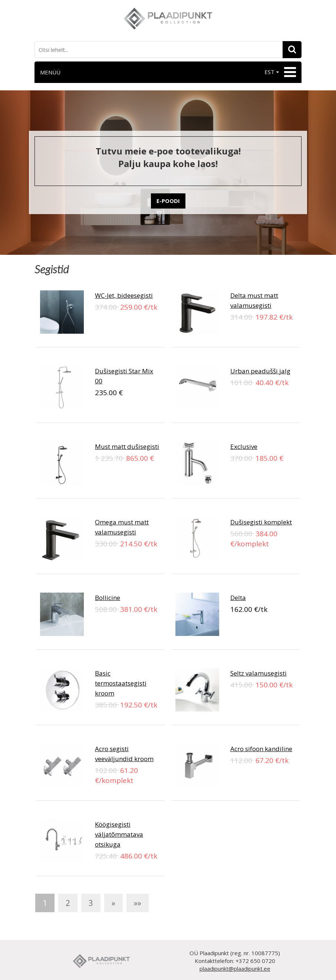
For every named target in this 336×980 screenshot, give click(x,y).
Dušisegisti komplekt (261, 522)
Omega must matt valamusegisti (122, 527)
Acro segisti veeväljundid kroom (124, 754)
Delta (238, 598)
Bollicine (108, 598)
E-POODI (168, 201)
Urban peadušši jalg (260, 371)
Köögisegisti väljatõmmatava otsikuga (119, 834)
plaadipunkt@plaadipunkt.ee (235, 969)
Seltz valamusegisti (258, 673)
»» (138, 903)
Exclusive (244, 446)
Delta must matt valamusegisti (254, 300)
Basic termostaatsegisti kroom (121, 683)
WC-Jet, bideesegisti (124, 295)
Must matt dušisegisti (127, 446)
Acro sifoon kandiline (261, 749)
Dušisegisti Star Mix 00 (124, 376)
